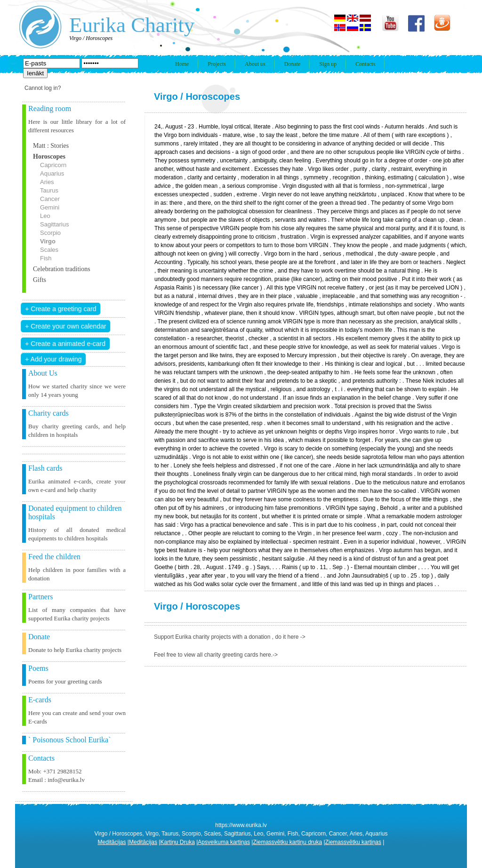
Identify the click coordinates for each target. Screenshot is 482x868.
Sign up (328, 64)
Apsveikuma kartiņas (224, 842)
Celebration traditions (62, 269)
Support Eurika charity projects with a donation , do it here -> (230, 637)
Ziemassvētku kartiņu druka (287, 842)
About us (255, 64)
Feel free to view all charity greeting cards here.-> (216, 655)
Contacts (365, 64)
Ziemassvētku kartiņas (353, 842)
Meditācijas (112, 842)
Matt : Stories (51, 146)
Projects (217, 64)
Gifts (40, 280)
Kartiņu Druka (177, 842)
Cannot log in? (43, 88)
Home (182, 64)
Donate (293, 64)
